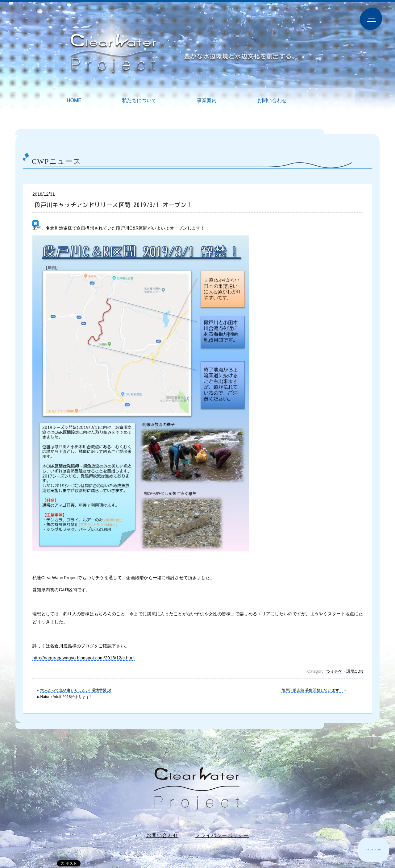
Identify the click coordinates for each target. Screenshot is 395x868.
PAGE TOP (373, 850)
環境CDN (355, 671)
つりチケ (334, 671)
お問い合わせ (272, 100)
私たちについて (139, 100)
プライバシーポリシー (222, 835)
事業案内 (207, 100)
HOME (74, 100)
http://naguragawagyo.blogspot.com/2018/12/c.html (83, 658)
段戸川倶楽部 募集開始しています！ (312, 690)
